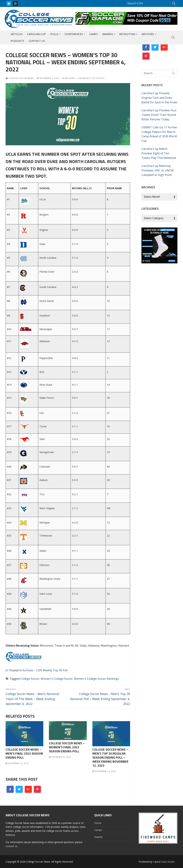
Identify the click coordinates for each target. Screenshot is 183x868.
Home (98, 823)
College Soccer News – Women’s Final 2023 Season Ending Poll (67, 747)
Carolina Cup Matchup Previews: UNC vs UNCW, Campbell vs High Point (158, 170)
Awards (98, 837)
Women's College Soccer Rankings (96, 679)
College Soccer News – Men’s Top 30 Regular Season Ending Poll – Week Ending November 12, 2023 (110, 757)
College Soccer (30, 679)
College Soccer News (20, 78)
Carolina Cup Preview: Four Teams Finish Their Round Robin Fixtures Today (159, 115)
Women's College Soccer (57, 679)
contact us (12, 846)
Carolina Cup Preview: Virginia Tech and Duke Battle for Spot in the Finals (159, 98)
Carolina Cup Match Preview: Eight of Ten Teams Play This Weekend (159, 153)
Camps (98, 830)
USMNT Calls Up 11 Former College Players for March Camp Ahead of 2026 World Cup (159, 134)
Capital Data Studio (164, 862)
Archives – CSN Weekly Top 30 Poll (83, 78)
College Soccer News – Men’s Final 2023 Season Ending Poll (24, 753)
